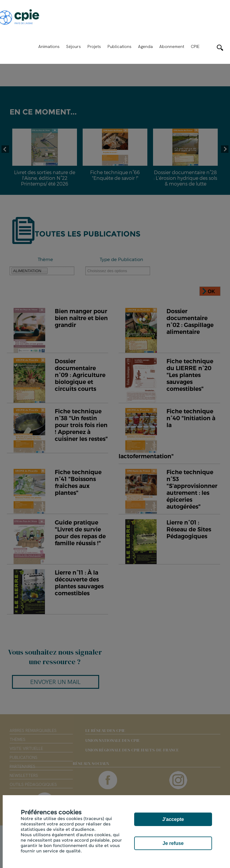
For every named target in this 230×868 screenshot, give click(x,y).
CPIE (195, 46)
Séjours (74, 46)
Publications (119, 46)
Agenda (145, 46)
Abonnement (172, 46)
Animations (49, 46)
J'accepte (173, 819)
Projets (94, 46)
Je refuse (173, 843)
